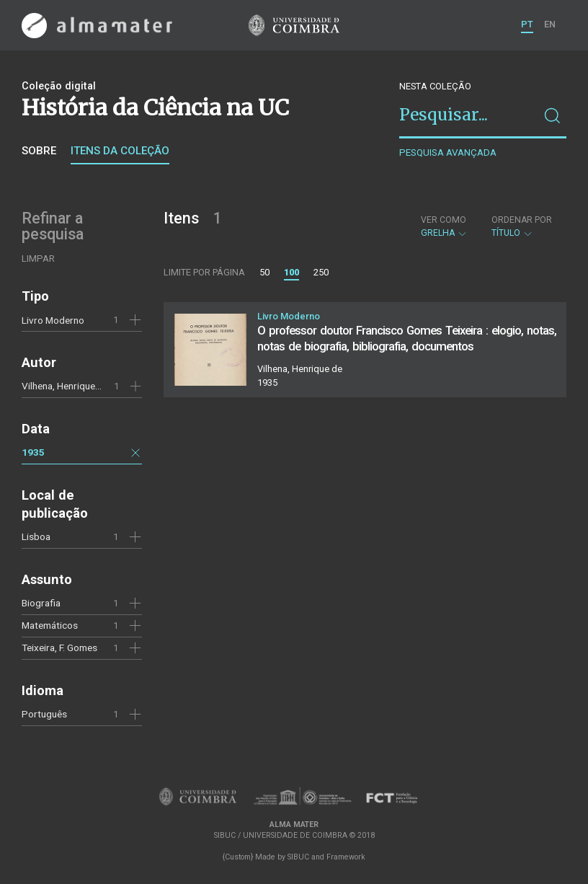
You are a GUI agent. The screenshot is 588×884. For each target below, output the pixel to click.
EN (550, 24)
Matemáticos (50, 625)
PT (527, 24)
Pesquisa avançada (448, 153)
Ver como (444, 220)
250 (321, 272)
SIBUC (298, 857)
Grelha (444, 226)
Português (44, 714)
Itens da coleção (120, 151)
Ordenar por (522, 220)
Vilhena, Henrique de (65, 386)
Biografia (41, 603)
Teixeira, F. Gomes (59, 647)
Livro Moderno (53, 320)
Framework (346, 857)
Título (522, 226)
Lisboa (36, 536)
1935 (33, 452)
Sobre (39, 151)
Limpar (38, 258)
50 (264, 272)
